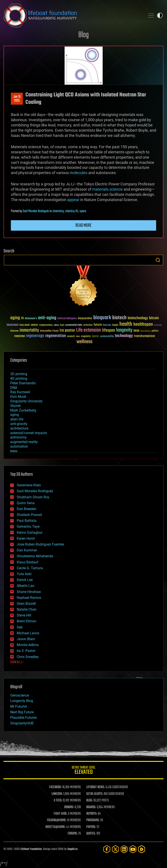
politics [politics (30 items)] (155, 331)
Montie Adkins (28, 645)
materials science (107, 189)
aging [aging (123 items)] (15, 318)
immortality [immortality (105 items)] (29, 330)
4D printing (19, 379)
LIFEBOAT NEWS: (96, 787)
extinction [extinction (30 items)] (88, 325)
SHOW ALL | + (17, 662)
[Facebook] (107, 849)
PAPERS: (91, 827)
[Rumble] (142, 849)
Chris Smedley (28, 657)
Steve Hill (24, 615)
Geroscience (20, 695)
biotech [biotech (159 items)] (119, 318)
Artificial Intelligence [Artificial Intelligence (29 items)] (67, 319)
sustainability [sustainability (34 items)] (107, 337)
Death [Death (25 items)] (62, 325)
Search (158, 260)
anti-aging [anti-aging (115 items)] (47, 318)
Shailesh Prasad (29, 515)
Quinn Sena (26, 503)
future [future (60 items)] (98, 325)
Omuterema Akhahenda (35, 556)
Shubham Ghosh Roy (33, 497)
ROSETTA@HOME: (55, 827)
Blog (83, 35)
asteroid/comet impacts (29, 433)
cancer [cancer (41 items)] (34, 325)
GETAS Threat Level (83, 771)
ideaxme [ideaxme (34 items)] (14, 331)
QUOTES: (91, 834)
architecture (19, 428)
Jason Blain (26, 639)
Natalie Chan (27, 609)
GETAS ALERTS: (95, 794)
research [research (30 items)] (71, 337)
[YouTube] (133, 849)
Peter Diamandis (23, 383)
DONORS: (69, 807)
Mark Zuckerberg (23, 410)
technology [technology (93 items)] (124, 336)
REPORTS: (92, 814)
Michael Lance (28, 633)
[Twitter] (115, 849)
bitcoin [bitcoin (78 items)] (154, 318)
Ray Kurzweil (20, 392)
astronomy (18, 437)
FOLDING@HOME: (57, 820)
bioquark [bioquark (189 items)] (102, 318)
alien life (17, 419)
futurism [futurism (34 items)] (107, 325)
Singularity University (26, 401)
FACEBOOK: (55, 787)
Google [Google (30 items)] (115, 325)
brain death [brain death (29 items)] (25, 325)
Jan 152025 (17, 99)
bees (14, 451)
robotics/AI (72, 211)
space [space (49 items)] (95, 336)
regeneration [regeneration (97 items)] (56, 336)
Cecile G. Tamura (30, 568)
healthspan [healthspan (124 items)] (143, 325)
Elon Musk (18, 397)
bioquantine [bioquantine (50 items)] (85, 318)
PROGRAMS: (93, 820)
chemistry (58, 211)
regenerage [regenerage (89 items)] (35, 336)
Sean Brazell (26, 604)
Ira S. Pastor (26, 651)
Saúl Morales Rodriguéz (36, 211)
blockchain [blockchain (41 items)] (13, 325)
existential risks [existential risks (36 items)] (74, 325)
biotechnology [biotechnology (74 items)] (138, 318)
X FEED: (58, 801)
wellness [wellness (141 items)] (84, 342)
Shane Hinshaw (29, 592)
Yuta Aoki (24, 574)
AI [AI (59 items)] (22, 318)
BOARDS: (91, 807)
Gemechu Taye (28, 526)
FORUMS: (73, 834)
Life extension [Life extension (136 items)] (89, 330)
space (83, 211)
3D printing (19, 374)
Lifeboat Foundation (31, 849)
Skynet (15, 406)
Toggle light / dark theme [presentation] (160, 15)
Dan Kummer (27, 550)
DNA (14, 388)
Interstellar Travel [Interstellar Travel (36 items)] (49, 331)
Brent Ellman (27, 621)
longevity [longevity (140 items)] (124, 330)
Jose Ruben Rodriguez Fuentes (40, 544)
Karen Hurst (26, 538)
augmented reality (24, 442)
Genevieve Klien (29, 485)
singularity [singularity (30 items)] (86, 337)
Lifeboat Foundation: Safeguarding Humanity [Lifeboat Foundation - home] (73, 15)
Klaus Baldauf (28, 562)
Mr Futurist (19, 706)
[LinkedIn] (124, 849)
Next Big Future (22, 712)
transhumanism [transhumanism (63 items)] (144, 336)
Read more (83, 225)
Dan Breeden (27, 509)
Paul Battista (27, 521)
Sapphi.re (72, 849)
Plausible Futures (23, 718)
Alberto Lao (26, 586)
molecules (78, 173)
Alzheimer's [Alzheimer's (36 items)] (31, 319)
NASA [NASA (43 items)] (136, 331)
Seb (20, 627)
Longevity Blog (22, 701)
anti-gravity (19, 424)
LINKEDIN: (57, 794)
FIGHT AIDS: (60, 814)
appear (73, 200)
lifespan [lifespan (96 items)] (109, 330)
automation (19, 446)
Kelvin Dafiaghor (30, 533)
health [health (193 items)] (126, 324)
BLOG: (89, 801)
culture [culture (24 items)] (56, 325)
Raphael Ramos (29, 598)
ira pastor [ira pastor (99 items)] (67, 330)
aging (15, 415)
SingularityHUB (22, 723)
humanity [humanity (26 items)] (158, 325)
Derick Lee (25, 580)
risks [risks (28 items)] (78, 336)
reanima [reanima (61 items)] (19, 336)
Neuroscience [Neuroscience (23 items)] (145, 331)
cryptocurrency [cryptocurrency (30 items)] (46, 325)
